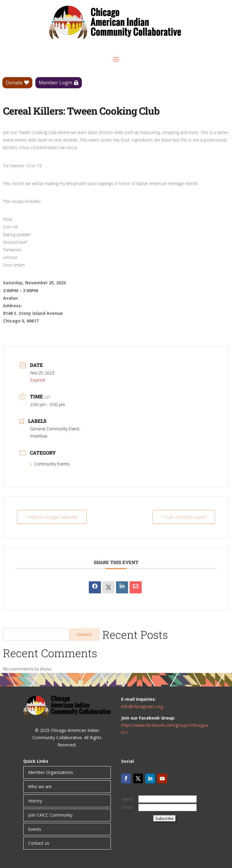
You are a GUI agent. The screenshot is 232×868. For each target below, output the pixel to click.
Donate (14, 83)
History (35, 801)
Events (35, 829)
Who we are (40, 786)
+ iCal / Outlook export (184, 517)
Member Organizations (51, 772)
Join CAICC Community (50, 815)
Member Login (55, 83)
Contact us (39, 843)
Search (84, 635)
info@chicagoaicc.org (142, 706)
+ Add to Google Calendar (52, 517)
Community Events (50, 464)
